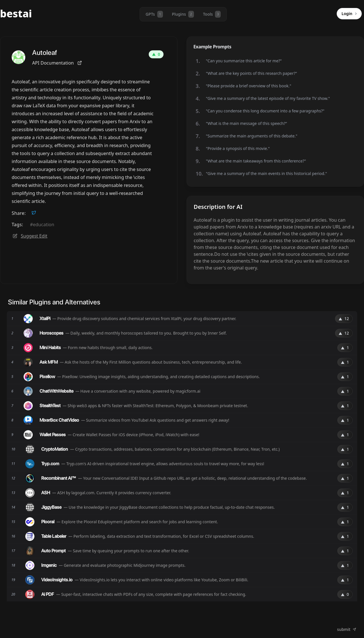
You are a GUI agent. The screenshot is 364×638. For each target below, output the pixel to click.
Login (350, 14)
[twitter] (34, 213)
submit (347, 629)
